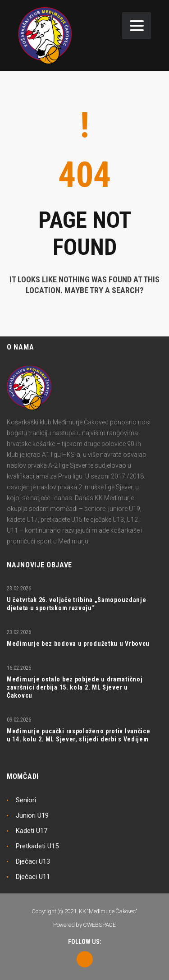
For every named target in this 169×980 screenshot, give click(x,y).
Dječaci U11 (33, 877)
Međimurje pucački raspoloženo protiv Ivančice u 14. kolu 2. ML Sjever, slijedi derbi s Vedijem (79, 735)
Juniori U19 (32, 815)
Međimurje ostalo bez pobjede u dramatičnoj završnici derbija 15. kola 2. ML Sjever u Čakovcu (75, 687)
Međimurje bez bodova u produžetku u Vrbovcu (78, 644)
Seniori (26, 800)
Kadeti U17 (32, 831)
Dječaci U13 (33, 861)
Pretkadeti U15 (37, 846)
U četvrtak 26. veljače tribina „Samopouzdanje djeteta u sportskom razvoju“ (77, 604)
